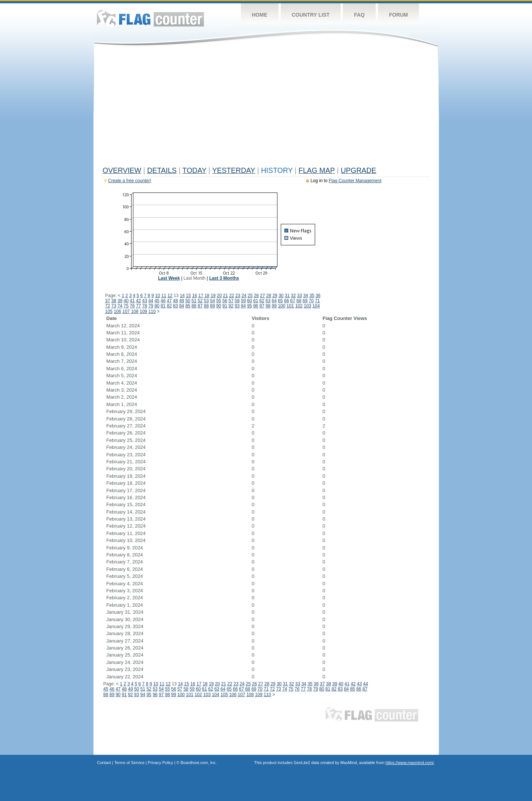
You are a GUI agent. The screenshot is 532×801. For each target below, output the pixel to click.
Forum (398, 15)
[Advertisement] (266, 108)
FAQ (359, 15)
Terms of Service (129, 763)
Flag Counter (150, 18)
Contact (104, 763)
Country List (311, 15)
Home (260, 15)
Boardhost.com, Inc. (199, 763)
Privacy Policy (160, 763)
